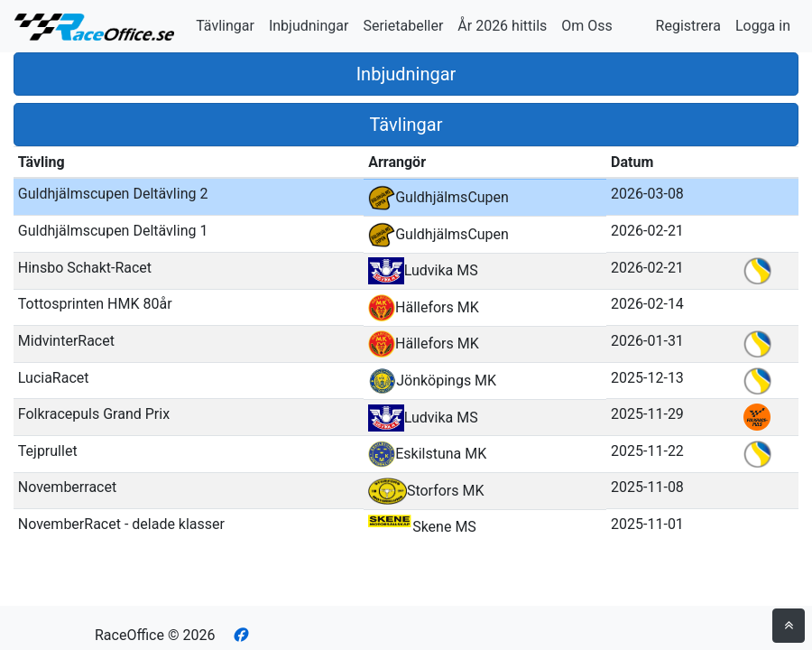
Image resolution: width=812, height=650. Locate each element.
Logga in (763, 26)
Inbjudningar (309, 26)
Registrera (688, 26)
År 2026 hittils (502, 26)
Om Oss (587, 26)
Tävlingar (225, 26)
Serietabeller (403, 26)
